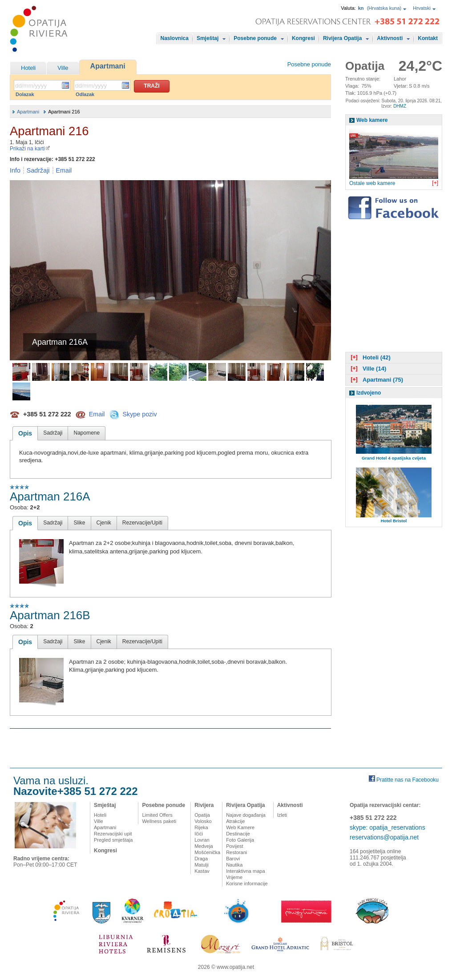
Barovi (233, 859)
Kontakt (428, 38)
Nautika (234, 865)
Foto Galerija (240, 840)
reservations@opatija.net (384, 837)
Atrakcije (235, 821)
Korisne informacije (247, 883)
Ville (63, 68)
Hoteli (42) (370, 357)
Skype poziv (139, 414)
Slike (79, 523)
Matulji (202, 865)
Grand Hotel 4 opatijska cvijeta (394, 458)
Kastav (202, 871)
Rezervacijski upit (113, 834)
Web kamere (372, 120)
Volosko (203, 821)
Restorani (236, 852)
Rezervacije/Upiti (142, 523)
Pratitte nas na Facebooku (408, 780)
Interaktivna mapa (245, 871)
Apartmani (108, 66)
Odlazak (85, 94)
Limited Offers (157, 815)
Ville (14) (367, 369)
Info (15, 170)
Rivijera (204, 805)
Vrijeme (234, 877)
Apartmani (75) (376, 380)
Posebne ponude (255, 38)
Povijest (235, 846)
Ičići (199, 834)
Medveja (204, 846)
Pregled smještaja (113, 840)
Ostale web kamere (372, 183)
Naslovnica (175, 38)
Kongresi (303, 38)
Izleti (282, 815)
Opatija (202, 815)
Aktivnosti (390, 38)
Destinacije (238, 834)
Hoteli (28, 68)
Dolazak (25, 94)
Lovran (202, 840)
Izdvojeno (369, 393)
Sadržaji (38, 170)
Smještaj (208, 38)
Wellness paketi (159, 821)
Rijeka (201, 827)
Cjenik (104, 523)
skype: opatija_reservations (387, 827)
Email (64, 170)
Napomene (87, 433)
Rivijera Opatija (342, 38)
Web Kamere (240, 827)
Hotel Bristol (394, 521)
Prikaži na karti (30, 149)
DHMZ (400, 106)
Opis (25, 433)
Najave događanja (246, 815)
